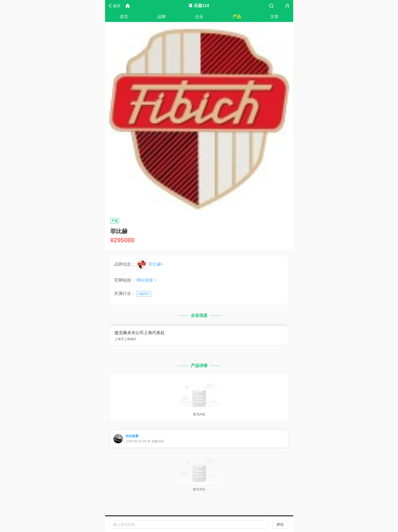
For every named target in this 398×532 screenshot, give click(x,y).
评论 (280, 524)
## (144, 294)
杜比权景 (132, 436)
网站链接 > (147, 280)
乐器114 (199, 6)
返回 (117, 6)
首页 (124, 17)
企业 (199, 17)
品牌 (161, 17)
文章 (274, 17)
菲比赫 (155, 264)
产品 (237, 17)
